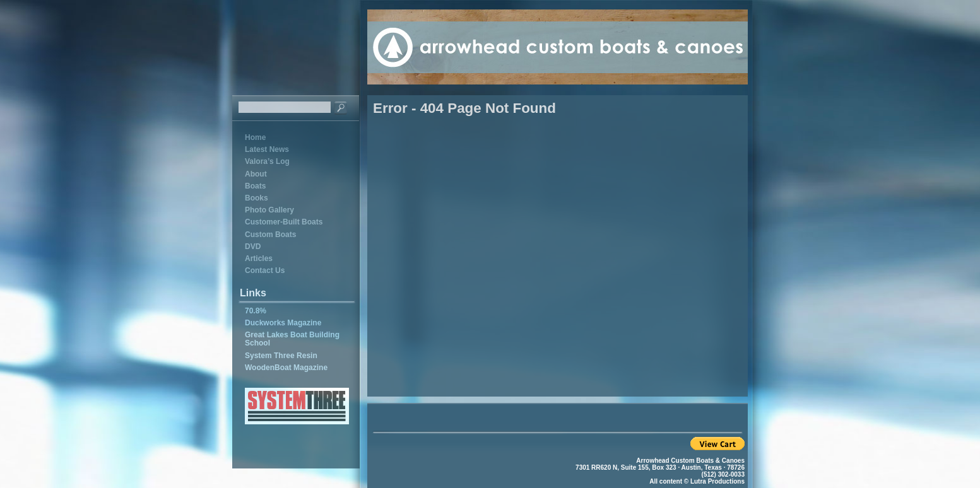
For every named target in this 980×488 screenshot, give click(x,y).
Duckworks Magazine (283, 323)
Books (257, 198)
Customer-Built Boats (284, 222)
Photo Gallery (269, 210)
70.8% (256, 311)
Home (255, 137)
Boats (255, 186)
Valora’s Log (267, 161)
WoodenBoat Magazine (286, 368)
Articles (259, 259)
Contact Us (265, 270)
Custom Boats (270, 235)
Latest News (267, 149)
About (256, 174)
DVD (253, 247)
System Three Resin (281, 356)
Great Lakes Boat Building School (292, 339)
